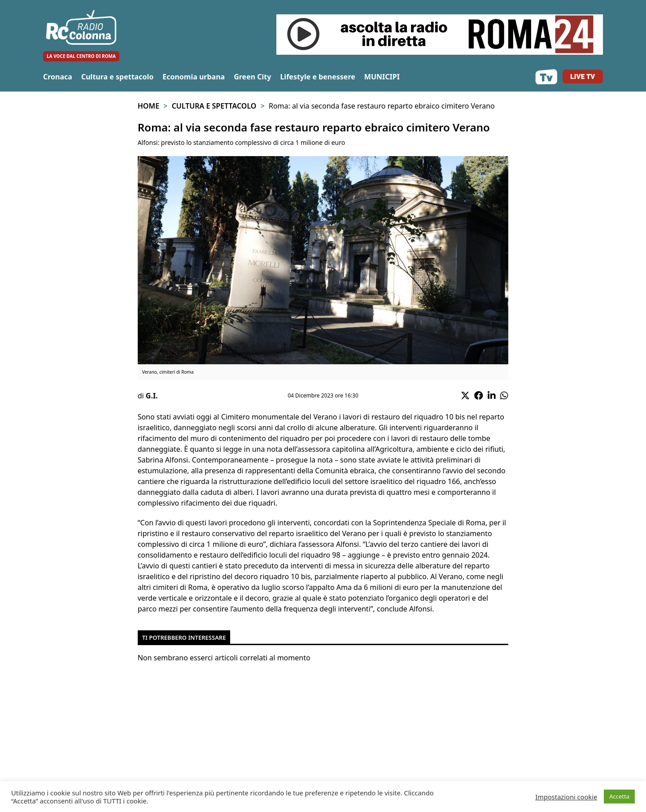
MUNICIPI (382, 77)
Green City (252, 77)
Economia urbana (194, 77)
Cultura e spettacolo (117, 77)
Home (148, 106)
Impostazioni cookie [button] (566, 797)
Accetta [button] (619, 796)
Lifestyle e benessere (317, 77)
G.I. (152, 396)
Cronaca (58, 77)
